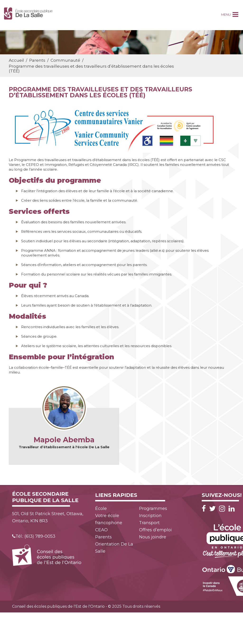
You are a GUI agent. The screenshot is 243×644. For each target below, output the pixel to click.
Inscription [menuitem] (150, 516)
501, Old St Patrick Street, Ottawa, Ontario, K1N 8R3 (48, 517)
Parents (37, 60)
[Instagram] (223, 509)
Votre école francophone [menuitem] (109, 519)
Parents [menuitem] (103, 537)
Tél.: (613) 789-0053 (34, 536)
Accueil (16, 60)
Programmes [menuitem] (153, 509)
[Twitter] (214, 509)
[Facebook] (205, 509)
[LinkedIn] (232, 509)
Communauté (65, 60)
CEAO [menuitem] (101, 530)
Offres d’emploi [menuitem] (155, 530)
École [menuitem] (101, 509)
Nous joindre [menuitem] (153, 537)
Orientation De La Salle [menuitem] (114, 548)
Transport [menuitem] (149, 523)
